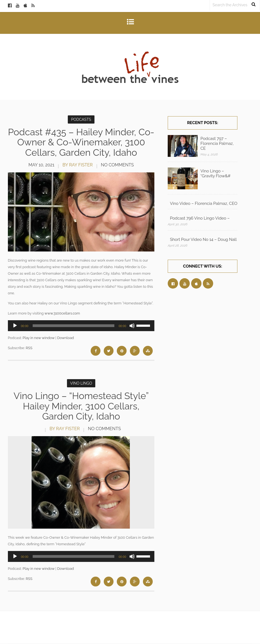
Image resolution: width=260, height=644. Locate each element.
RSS (29, 348)
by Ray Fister (78, 165)
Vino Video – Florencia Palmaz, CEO (204, 203)
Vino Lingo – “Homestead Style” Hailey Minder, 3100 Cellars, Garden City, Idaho (81, 406)
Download (65, 338)
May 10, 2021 (41, 165)
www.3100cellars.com (62, 313)
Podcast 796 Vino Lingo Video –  (200, 218)
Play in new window (39, 338)
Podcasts (81, 119)
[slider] (74, 326)
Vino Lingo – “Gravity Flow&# (215, 173)
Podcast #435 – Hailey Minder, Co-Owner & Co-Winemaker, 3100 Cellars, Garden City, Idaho (81, 142)
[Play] (15, 326)
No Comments (117, 165)
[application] (81, 326)
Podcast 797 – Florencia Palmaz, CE (217, 143)
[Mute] (132, 326)
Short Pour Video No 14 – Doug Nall (203, 239)
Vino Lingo (81, 383)
